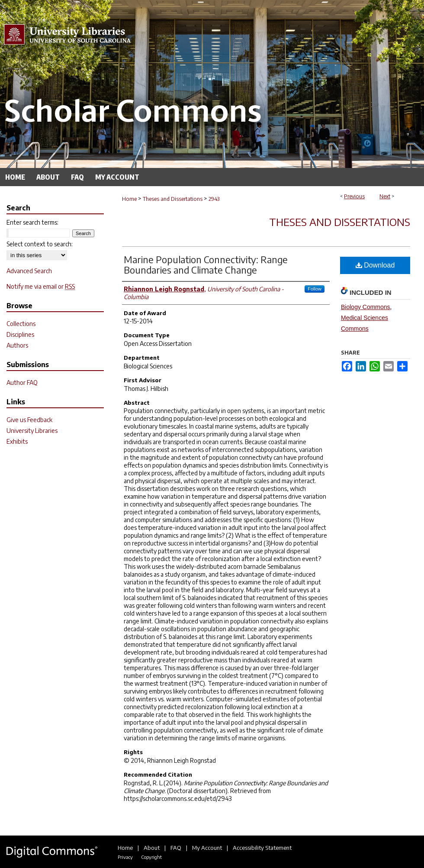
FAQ (176, 848)
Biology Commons (366, 307)
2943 (214, 199)
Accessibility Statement (262, 848)
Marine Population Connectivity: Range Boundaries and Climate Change (206, 265)
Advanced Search (29, 271)
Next (385, 196)
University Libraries (32, 431)
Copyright (151, 857)
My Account (207, 848)
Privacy (125, 857)
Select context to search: (40, 244)
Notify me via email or (41, 286)
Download (375, 265)
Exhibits (17, 441)
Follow (315, 289)
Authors (17, 345)
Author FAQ (22, 382)
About (152, 848)
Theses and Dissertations (173, 199)
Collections (21, 324)
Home (129, 199)
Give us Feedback (29, 420)
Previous (354, 196)
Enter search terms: (32, 222)
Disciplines (20, 334)
